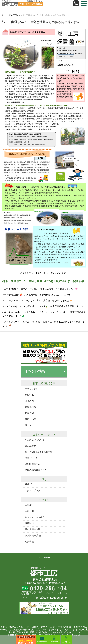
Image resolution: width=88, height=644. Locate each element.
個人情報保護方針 (34, 535)
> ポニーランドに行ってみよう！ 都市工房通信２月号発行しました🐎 (37, 300)
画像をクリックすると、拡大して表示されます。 (44, 273)
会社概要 (29, 505)
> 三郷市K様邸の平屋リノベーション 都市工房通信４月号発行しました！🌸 (40, 289)
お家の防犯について (35, 440)
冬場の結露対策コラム (36, 470)
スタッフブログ (33, 490)
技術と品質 (30, 419)
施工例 (28, 425)
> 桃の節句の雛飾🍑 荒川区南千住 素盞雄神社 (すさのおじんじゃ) (36, 295)
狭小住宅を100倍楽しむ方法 (39, 452)
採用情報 (29, 523)
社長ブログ (30, 484)
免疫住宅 (29, 395)
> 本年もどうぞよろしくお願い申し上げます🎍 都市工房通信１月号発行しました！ (44, 306)
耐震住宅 (29, 413)
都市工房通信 (32, 446)
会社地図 (29, 511)
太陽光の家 (30, 407)
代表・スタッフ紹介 (35, 517)
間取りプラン (32, 389)
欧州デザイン (32, 458)
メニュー (44, 557)
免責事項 (29, 542)
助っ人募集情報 (33, 529)
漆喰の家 (29, 401)
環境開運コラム (33, 464)
